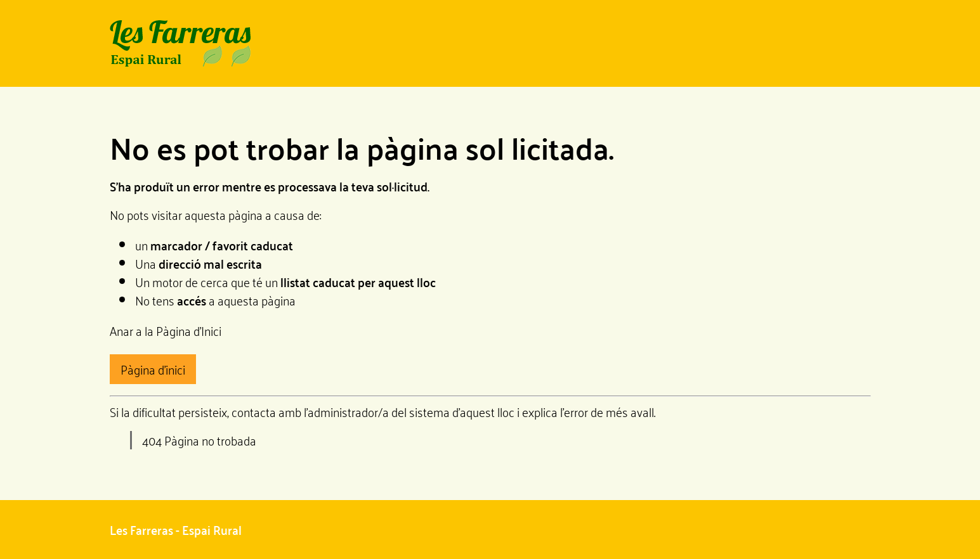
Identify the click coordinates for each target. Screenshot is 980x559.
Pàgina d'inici (153, 369)
